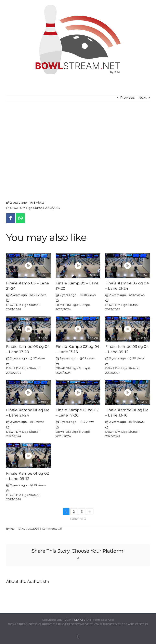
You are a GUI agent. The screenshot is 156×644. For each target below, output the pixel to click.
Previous (127, 98)
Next (143, 98)
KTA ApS (80, 620)
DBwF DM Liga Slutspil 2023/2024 (35, 208)
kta (13, 529)
